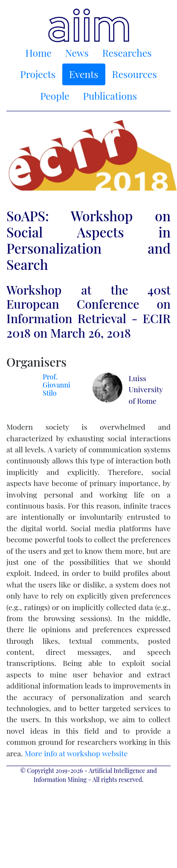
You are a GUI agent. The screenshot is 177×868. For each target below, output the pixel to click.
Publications (110, 96)
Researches (127, 53)
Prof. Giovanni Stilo (57, 385)
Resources (135, 74)
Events (84, 74)
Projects (38, 74)
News (77, 53)
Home (39, 53)
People (55, 96)
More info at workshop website (76, 753)
